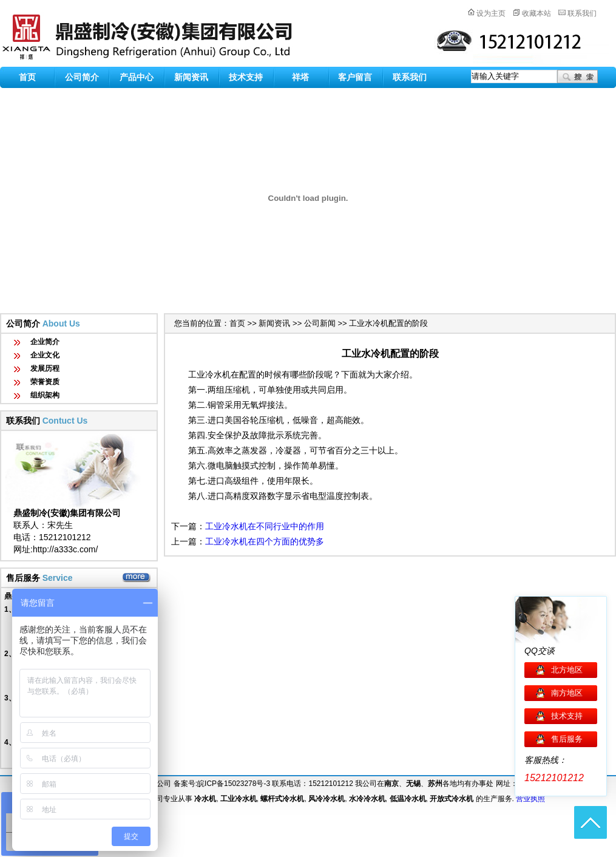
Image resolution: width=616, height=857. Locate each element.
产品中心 (137, 77)
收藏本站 (536, 13)
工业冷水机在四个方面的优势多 (265, 541)
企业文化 (45, 355)
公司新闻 (320, 323)
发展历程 (45, 368)
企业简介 (45, 342)
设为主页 (491, 13)
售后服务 (567, 739)
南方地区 (567, 693)
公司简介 (82, 77)
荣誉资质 (45, 382)
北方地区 (567, 670)
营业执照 (530, 799)
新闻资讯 (191, 77)
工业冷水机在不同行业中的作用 (265, 526)
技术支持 (246, 77)
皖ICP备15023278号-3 (234, 784)
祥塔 (300, 77)
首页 (27, 77)
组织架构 (45, 395)
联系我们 (582, 13)
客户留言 (355, 77)
